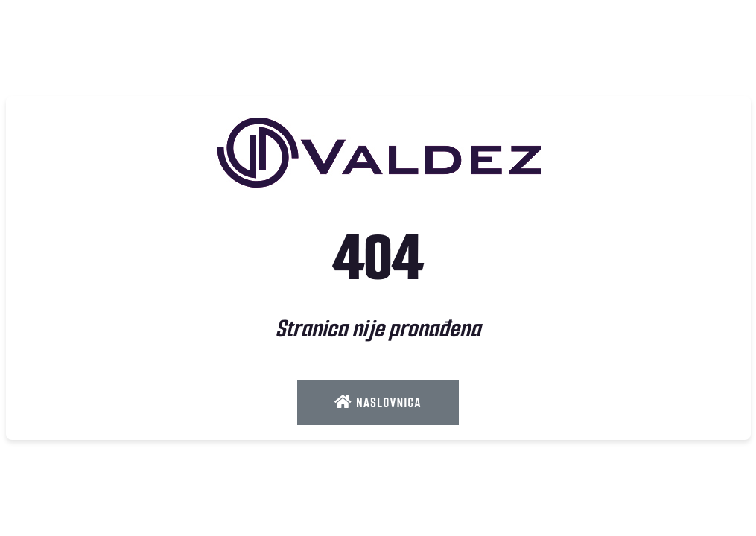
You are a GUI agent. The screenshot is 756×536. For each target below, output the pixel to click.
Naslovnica (378, 403)
